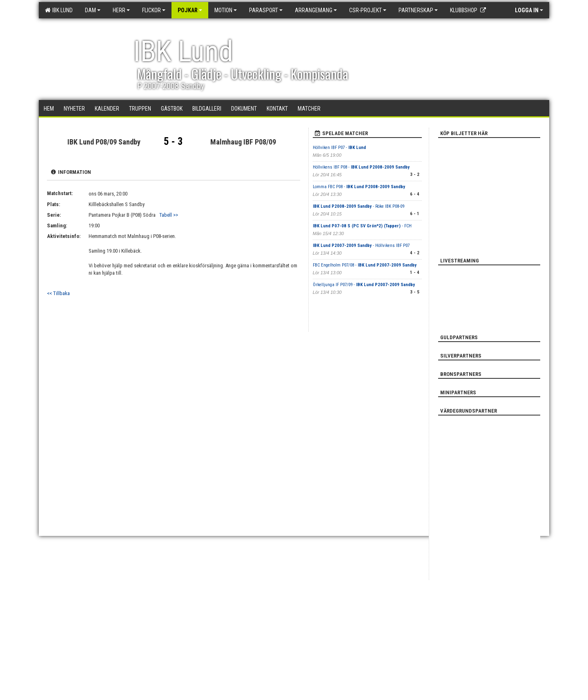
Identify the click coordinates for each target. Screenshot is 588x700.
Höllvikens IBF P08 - (361, 167)
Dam (93, 10)
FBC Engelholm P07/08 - (365, 265)
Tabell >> (169, 215)
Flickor (154, 10)
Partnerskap (418, 10)
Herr (121, 10)
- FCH (362, 226)
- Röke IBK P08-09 (359, 206)
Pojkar (190, 10)
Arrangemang (316, 10)
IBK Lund (59, 10)
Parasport (266, 10)
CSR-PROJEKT (368, 10)
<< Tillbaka (58, 293)
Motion (226, 10)
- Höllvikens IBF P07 (361, 246)
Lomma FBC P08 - (359, 187)
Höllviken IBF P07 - (339, 148)
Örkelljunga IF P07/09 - (364, 285)
